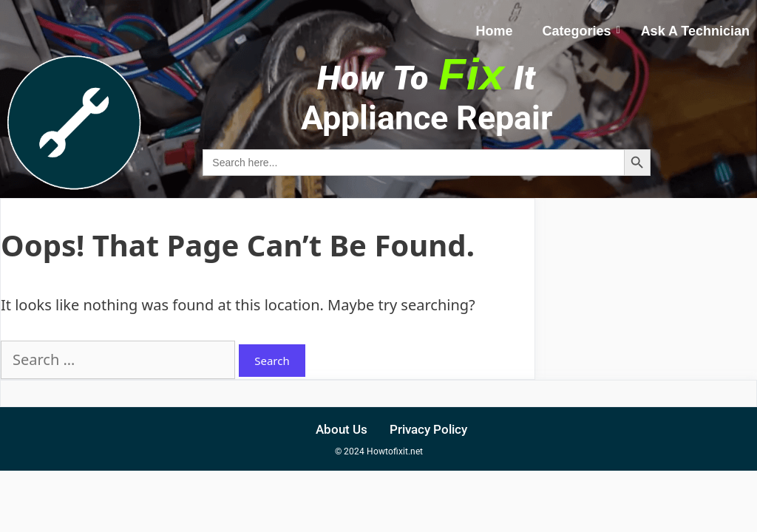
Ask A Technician (695, 31)
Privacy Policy (428, 429)
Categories (581, 31)
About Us (342, 429)
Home (495, 31)
